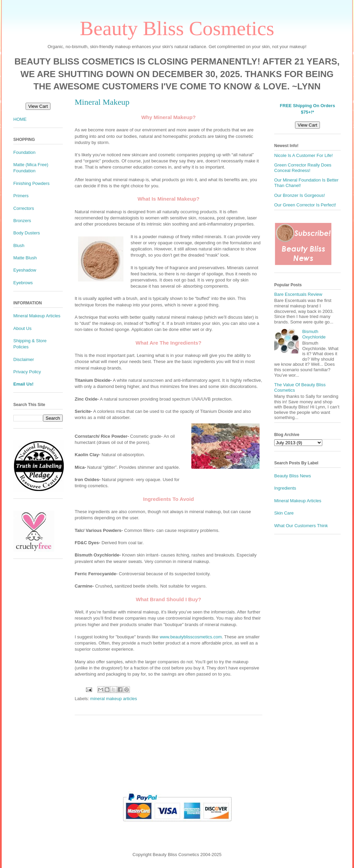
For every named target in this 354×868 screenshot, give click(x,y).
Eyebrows (23, 283)
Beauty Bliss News (293, 476)
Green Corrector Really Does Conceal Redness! (303, 168)
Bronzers (22, 221)
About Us (22, 328)
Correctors (24, 208)
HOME (20, 119)
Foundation (24, 152)
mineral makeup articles (114, 699)
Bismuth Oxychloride (314, 334)
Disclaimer (24, 359)
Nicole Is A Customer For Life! (304, 155)
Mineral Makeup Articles (37, 316)
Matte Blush (25, 258)
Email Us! (23, 384)
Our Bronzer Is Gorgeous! (300, 195)
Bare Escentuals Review (298, 294)
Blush (19, 245)
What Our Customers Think (301, 526)
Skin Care (284, 513)
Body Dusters (27, 233)
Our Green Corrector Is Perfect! (305, 205)
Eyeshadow (25, 270)
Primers (21, 196)
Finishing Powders (31, 183)
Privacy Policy (27, 372)
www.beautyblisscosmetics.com (191, 637)
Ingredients (285, 488)
